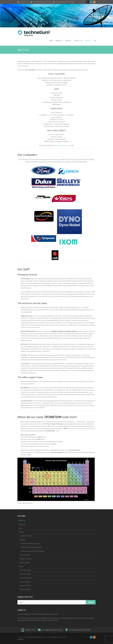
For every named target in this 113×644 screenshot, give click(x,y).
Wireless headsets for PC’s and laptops (33, 551)
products (60, 145)
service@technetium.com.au (42, 2)
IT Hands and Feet (25, 574)
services (68, 145)
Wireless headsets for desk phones (32, 547)
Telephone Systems (26, 559)
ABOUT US (88, 41)
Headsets (23, 540)
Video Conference (25, 563)
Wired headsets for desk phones (31, 544)
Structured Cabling (25, 586)
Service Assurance (25, 582)
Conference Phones (26, 536)
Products (59, 41)
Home (51, 41)
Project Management (26, 578)
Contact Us (78, 41)
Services (68, 41)
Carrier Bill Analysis (26, 570)
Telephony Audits (25, 589)
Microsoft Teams (25, 555)
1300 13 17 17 (24, 2)
